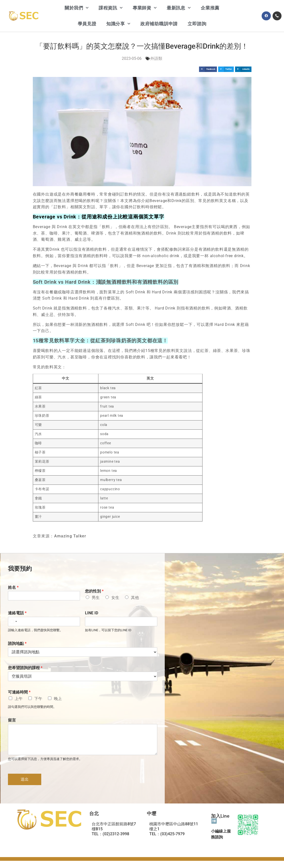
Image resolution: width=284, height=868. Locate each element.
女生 (115, 598)
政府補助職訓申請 (159, 24)
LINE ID (92, 613)
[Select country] (13, 622)
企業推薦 (210, 8)
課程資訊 (111, 8)
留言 (12, 720)
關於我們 (77, 8)
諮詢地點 (17, 643)
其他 (135, 598)
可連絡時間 (19, 692)
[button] (208, 69)
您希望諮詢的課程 (25, 668)
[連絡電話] (44, 622)
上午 (19, 699)
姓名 (13, 587)
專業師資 (145, 8)
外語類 (156, 58)
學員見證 (87, 24)
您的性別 (94, 591)
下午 (38, 699)
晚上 (58, 699)
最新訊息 (179, 8)
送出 (25, 779)
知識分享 (118, 24)
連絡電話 (17, 613)
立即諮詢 (197, 24)
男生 (96, 598)
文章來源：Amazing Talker (60, 536)
